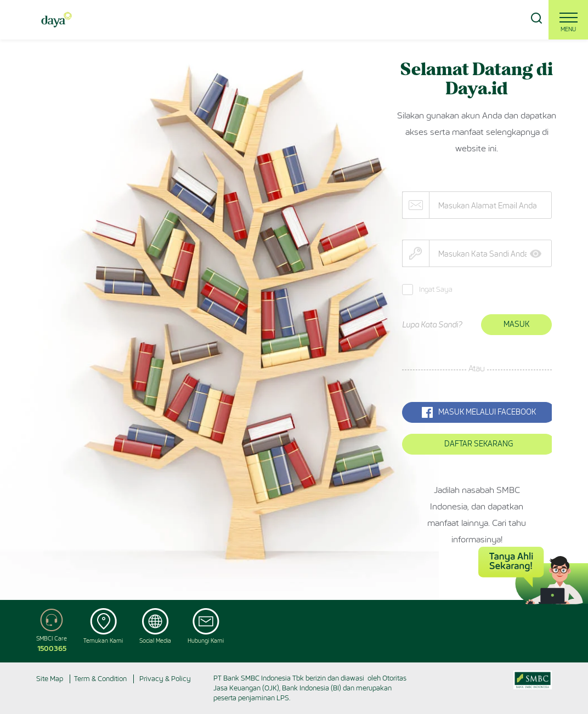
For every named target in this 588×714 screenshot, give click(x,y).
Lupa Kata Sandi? (432, 325)
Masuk (516, 324)
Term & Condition (100, 679)
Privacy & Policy (165, 679)
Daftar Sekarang (479, 444)
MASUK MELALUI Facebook (479, 412)
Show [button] (539, 254)
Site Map (50, 679)
